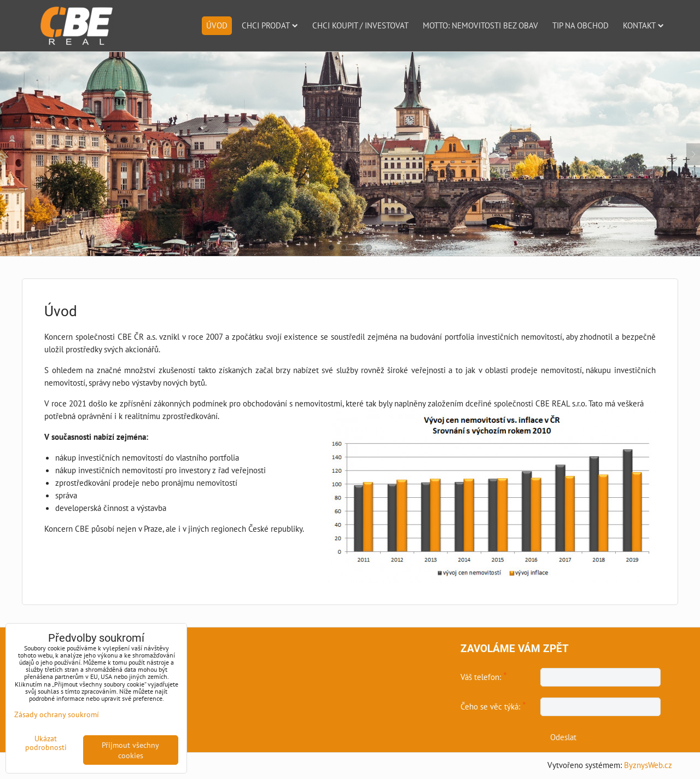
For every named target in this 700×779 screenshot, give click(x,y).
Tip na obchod (581, 25)
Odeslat (563, 737)
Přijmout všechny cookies (130, 750)
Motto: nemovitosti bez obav (480, 25)
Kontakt (643, 25)
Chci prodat (270, 25)
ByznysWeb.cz (648, 765)
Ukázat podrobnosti (46, 743)
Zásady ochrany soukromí (57, 714)
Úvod (217, 25)
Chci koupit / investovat (360, 25)
